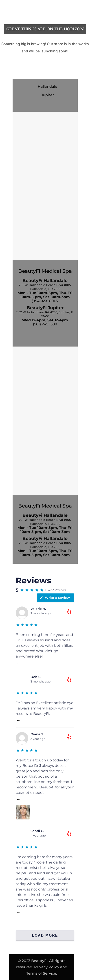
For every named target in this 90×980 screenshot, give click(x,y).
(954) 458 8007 (45, 301)
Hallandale (47, 86)
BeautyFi (39, 961)
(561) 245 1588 (45, 324)
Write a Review (55, 598)
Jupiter (48, 95)
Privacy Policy (47, 967)
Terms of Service (41, 973)
